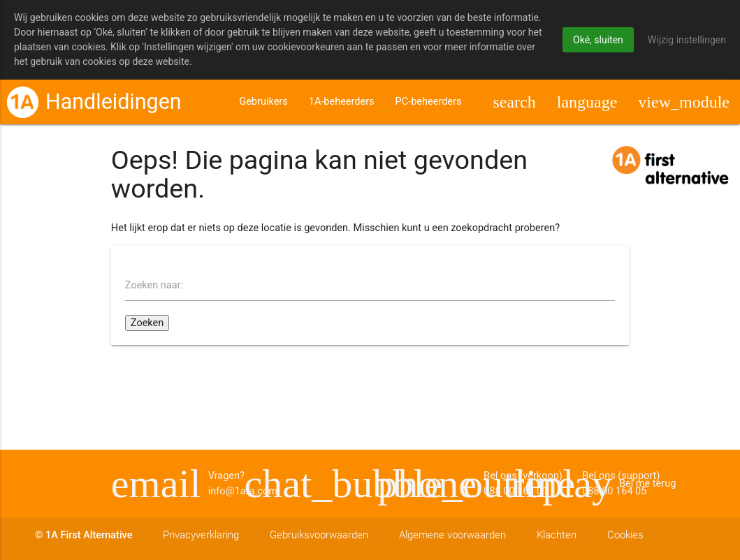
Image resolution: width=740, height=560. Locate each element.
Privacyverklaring (201, 535)
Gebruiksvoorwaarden (319, 535)
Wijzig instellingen (687, 40)
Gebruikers (263, 106)
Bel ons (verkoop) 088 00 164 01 (436, 484)
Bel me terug (570, 484)
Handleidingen (114, 106)
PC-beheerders (429, 106)
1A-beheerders (342, 106)
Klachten (557, 535)
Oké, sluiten (598, 40)
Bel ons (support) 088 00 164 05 (304, 484)
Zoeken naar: (154, 289)
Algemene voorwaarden (452, 535)
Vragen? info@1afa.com (170, 484)
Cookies (625, 535)
